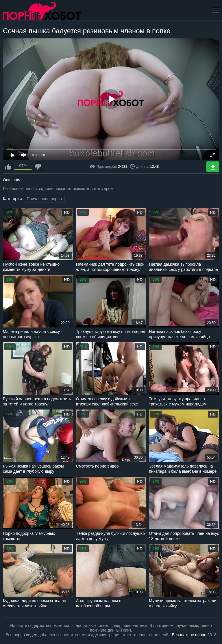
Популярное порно (44, 199)
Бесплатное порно (189, 635)
